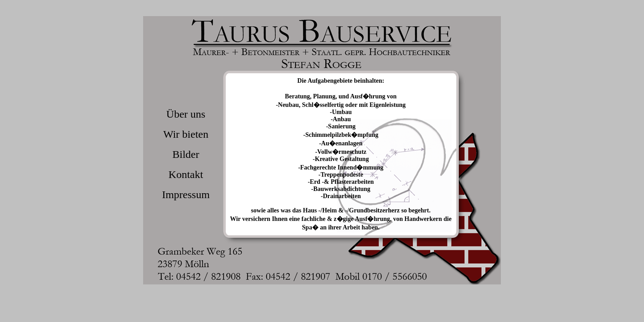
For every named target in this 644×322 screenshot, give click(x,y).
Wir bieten (186, 134)
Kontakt (186, 174)
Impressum (186, 195)
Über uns (186, 114)
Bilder (186, 154)
